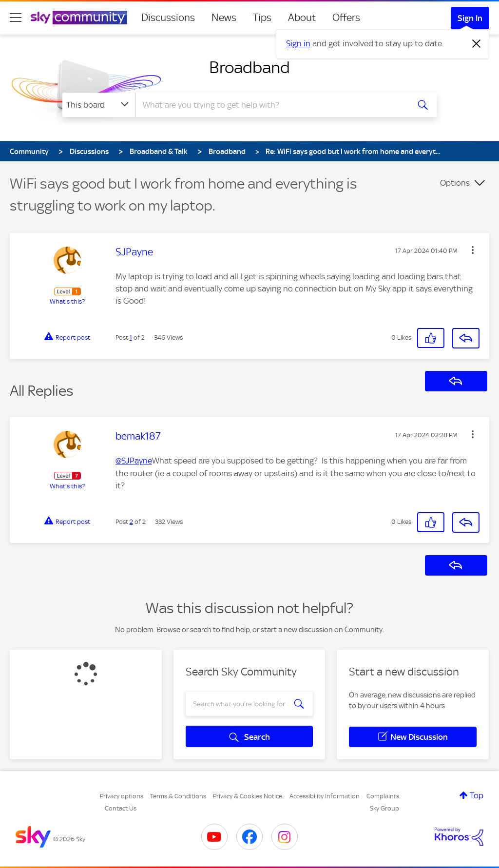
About (302, 18)
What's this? (67, 301)
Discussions (168, 18)
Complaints (383, 796)
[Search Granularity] (99, 105)
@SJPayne (134, 461)
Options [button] (455, 183)
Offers (346, 18)
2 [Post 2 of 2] (131, 522)
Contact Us (121, 808)
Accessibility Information (325, 796)
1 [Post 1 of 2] (131, 338)
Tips (262, 18)
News (224, 18)
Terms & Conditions (178, 796)
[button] (473, 250)
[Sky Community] (79, 18)
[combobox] (271, 105)
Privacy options (122, 796)
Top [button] (477, 795)
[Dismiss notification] (477, 44)
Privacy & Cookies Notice (248, 796)
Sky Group (384, 808)
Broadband (249, 67)
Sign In (470, 18)
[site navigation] (16, 18)
